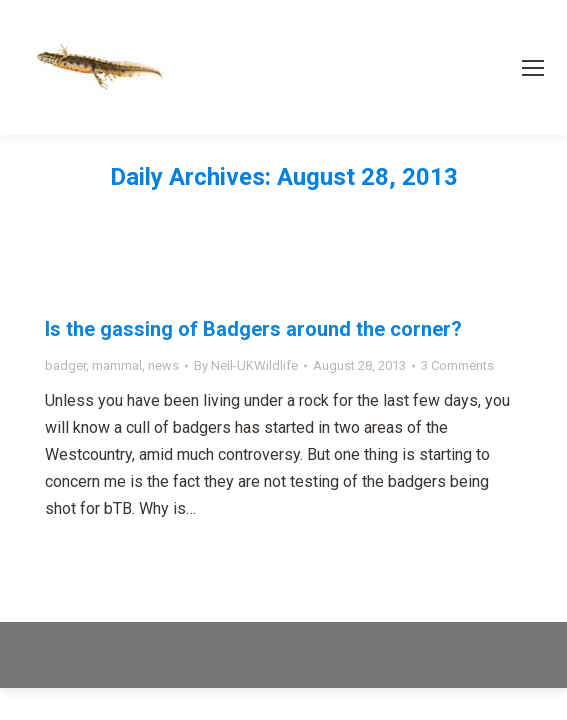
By (246, 365)
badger (65, 365)
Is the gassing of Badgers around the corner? (253, 329)
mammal (117, 365)
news (163, 365)
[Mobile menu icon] (533, 68)
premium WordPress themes (347, 643)
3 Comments (457, 365)
